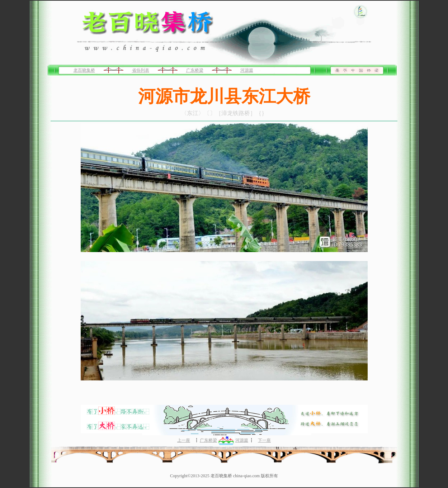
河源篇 (247, 70)
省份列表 (141, 70)
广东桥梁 (195, 70)
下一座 (264, 440)
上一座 (184, 440)
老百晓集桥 (84, 70)
